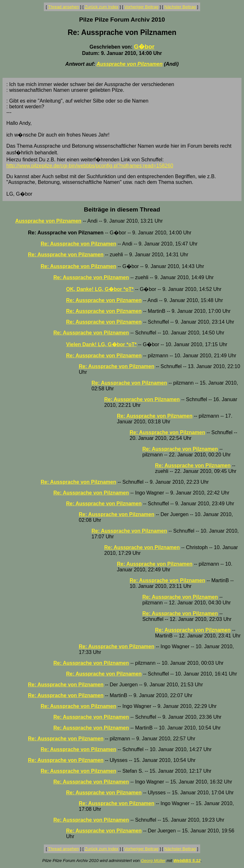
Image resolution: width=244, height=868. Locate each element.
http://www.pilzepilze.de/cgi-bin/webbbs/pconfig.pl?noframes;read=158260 (90, 166)
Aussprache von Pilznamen (130, 64)
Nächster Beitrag (180, 7)
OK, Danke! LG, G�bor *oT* (100, 289)
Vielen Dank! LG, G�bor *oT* (101, 344)
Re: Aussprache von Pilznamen (78, 244)
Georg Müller (153, 861)
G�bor (144, 47)
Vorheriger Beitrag (141, 7)
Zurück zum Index (102, 7)
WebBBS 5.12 (187, 861)
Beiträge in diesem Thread (122, 209)
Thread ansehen (63, 7)
